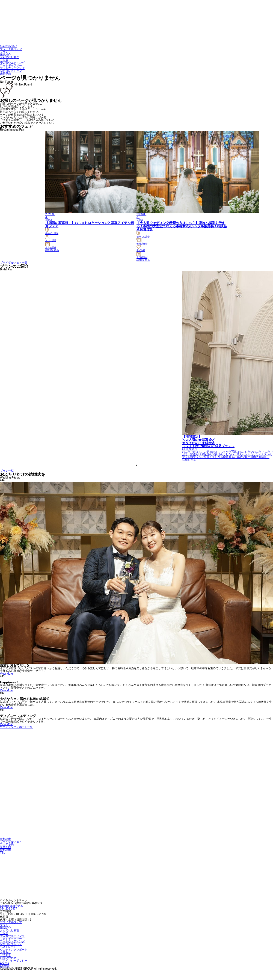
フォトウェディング (12, 68)
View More (6, 674)
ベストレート (8, 947)
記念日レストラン (11, 71)
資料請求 (5, 839)
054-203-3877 (8, 46)
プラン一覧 (7, 471)
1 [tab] (136, 465)
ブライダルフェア (11, 49)
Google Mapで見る (11, 906)
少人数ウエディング (12, 63)
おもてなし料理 (10, 57)
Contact (5, 966)
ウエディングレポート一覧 (16, 727)
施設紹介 (5, 54)
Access (4, 963)
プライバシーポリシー (14, 960)
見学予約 (5, 847)
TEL (2, 853)
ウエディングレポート (14, 950)
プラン (4, 52)
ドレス (4, 60)
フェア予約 (7, 844)
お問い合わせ (8, 958)
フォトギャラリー (11, 65)
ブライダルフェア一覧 (14, 263)
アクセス (5, 955)
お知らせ (5, 952)
